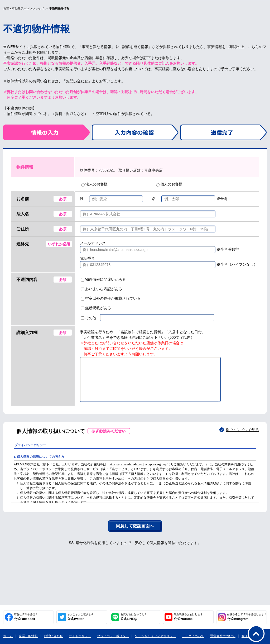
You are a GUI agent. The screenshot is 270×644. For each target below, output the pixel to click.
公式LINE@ (134, 617)
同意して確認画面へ (135, 534)
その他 (89, 318)
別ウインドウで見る (242, 438)
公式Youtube (190, 617)
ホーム (8, 636)
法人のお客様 (94, 184)
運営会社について (223, 636)
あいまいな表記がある (102, 289)
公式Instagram (247, 617)
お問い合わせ (77, 81)
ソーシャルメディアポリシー (155, 636)
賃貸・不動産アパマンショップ (23, 8)
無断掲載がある (96, 308)
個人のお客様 (169, 184)
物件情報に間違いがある (103, 279)
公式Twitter (80, 617)
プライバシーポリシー (113, 636)
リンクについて (193, 636)
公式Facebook (26, 617)
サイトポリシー (80, 636)
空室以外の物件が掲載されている (111, 298)
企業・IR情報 (28, 636)
